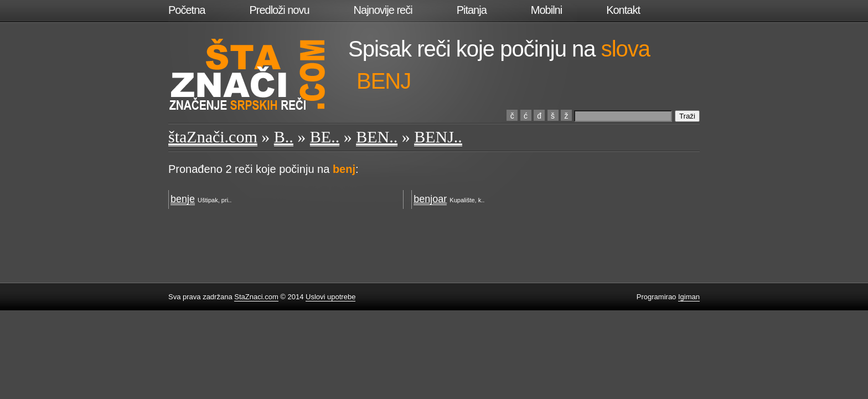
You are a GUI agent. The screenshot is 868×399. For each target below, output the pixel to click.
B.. (284, 137)
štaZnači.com (213, 137)
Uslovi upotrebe (330, 297)
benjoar (430, 199)
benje (183, 199)
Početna (187, 10)
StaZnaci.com (256, 297)
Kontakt (623, 10)
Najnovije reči (383, 10)
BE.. (325, 137)
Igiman (689, 297)
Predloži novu (279, 10)
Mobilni (546, 10)
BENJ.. (438, 137)
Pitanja (472, 10)
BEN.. (377, 137)
